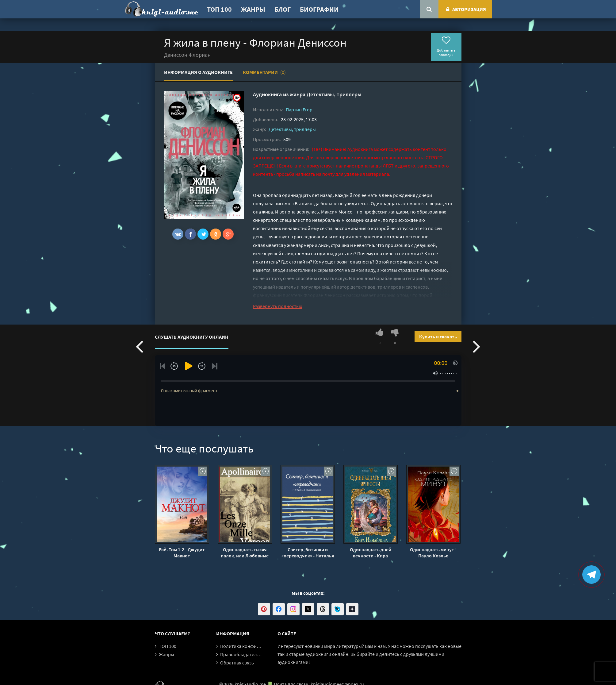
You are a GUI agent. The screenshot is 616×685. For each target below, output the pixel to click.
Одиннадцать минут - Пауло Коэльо (433, 552)
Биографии (319, 9)
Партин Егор (299, 110)
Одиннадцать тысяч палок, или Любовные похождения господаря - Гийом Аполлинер (245, 552)
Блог (283, 9)
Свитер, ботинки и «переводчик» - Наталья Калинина (308, 552)
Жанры (253, 9)
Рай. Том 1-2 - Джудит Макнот (182, 552)
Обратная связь (237, 663)
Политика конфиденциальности (255, 646)
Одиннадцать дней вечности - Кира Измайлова (371, 552)
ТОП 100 (219, 9)
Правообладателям (241, 654)
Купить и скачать (438, 337)
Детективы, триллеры (334, 94)
